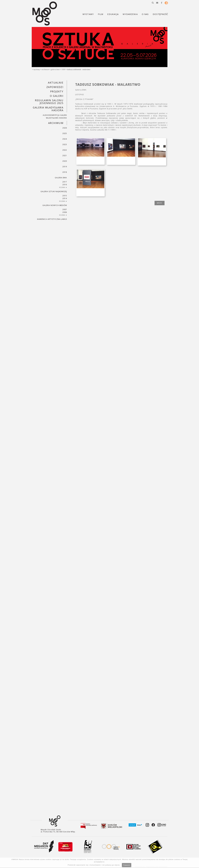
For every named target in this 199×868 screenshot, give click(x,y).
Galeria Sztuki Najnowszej (54, 191)
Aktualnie (56, 83)
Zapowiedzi (55, 87)
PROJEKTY (57, 91)
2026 (65, 128)
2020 (65, 161)
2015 (65, 196)
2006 (65, 212)
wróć (160, 203)
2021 (65, 156)
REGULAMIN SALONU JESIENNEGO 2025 (49, 102)
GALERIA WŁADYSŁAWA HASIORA (48, 109)
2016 (65, 185)
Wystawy (37, 69)
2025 (65, 133)
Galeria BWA (55, 69)
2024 (65, 139)
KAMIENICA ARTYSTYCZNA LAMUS (52, 219)
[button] (153, 3)
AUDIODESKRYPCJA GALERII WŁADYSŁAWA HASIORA (55, 117)
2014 (65, 198)
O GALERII (57, 96)
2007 (65, 209)
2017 (65, 182)
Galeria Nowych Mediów (55, 205)
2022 (65, 150)
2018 (65, 172)
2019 (65, 167)
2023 (65, 144)
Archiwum (45, 69)
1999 (63, 69)
